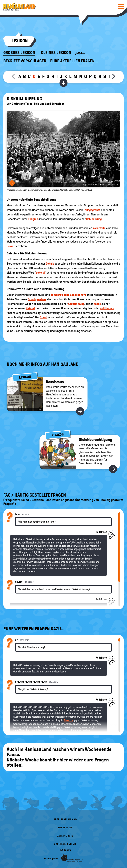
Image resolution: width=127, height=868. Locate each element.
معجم (80, 53)
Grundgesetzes (37, 299)
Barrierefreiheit (65, 844)
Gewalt (11, 246)
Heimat (30, 308)
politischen (107, 308)
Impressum (65, 828)
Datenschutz (65, 836)
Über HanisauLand (65, 819)
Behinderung (94, 219)
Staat (43, 317)
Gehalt (50, 264)
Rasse (97, 304)
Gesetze (68, 720)
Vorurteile (99, 228)
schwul (40, 273)
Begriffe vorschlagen (25, 61)
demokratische (60, 295)
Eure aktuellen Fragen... (74, 61)
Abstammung (76, 304)
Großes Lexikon (19, 53)
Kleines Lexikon (56, 53)
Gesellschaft (78, 295)
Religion (33, 219)
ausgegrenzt (93, 210)
